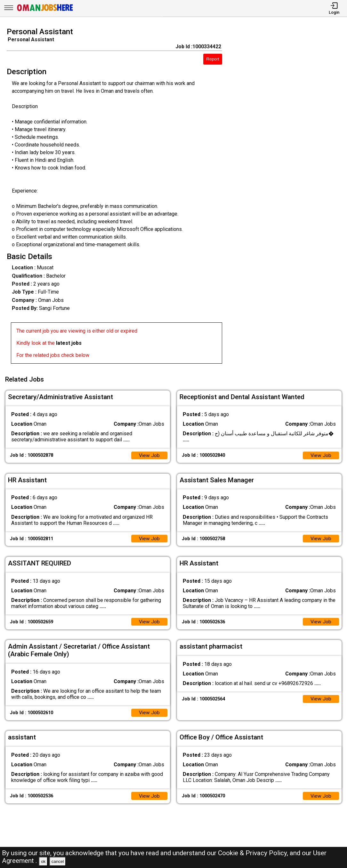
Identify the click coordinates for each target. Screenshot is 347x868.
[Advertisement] (289, 197)
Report (213, 59)
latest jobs (69, 343)
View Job (149, 454)
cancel (58, 861)
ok (43, 861)
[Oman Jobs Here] (45, 11)
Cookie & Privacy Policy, (254, 853)
